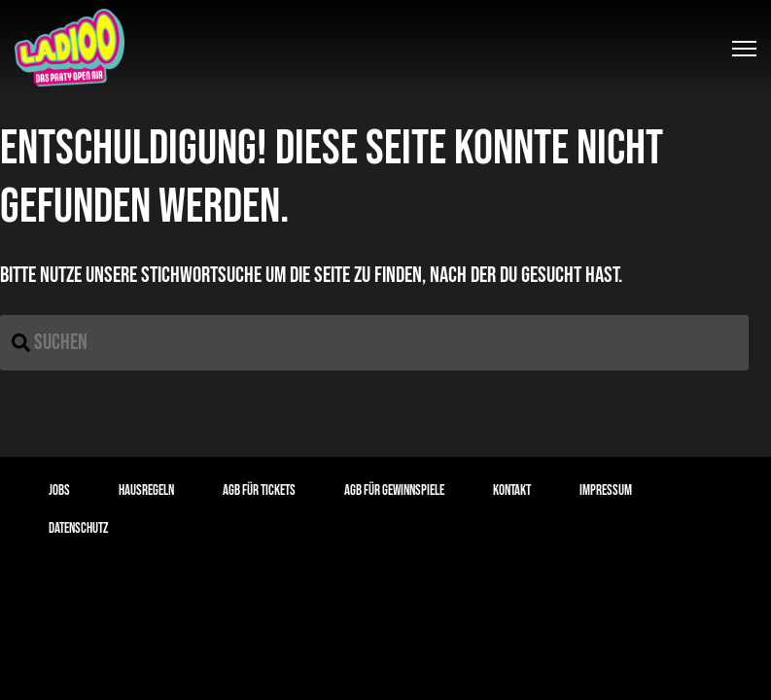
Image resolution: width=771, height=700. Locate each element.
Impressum (606, 490)
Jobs (59, 490)
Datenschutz (78, 528)
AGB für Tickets (259, 490)
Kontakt (512, 490)
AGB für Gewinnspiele (394, 490)
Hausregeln (146, 490)
